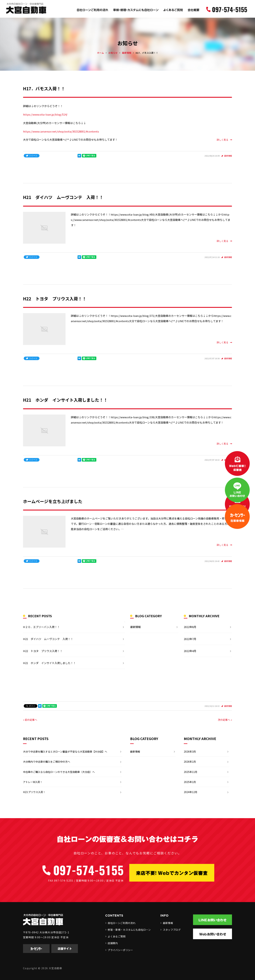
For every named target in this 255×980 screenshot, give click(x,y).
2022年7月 (190, 639)
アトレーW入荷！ (33, 782)
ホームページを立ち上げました (53, 501)
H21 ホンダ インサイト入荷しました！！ (65, 400)
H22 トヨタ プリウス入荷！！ (55, 299)
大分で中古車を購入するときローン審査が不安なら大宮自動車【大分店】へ (65, 752)
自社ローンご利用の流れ (122, 923)
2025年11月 (191, 772)
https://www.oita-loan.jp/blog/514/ (45, 114)
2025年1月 (190, 782)
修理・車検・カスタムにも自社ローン (129, 930)
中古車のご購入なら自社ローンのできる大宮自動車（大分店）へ (59, 772)
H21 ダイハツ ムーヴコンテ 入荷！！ (63, 197)
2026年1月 (190, 762)
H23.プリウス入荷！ (34, 792)
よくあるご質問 (117, 936)
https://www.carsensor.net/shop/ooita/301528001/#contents (61, 131)
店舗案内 (113, 943)
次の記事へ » (225, 720)
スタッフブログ (172, 930)
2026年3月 (190, 752)
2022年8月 (190, 627)
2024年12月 (191, 792)
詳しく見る (224, 140)
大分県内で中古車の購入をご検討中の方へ (47, 762)
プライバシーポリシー (120, 950)
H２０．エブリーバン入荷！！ (41, 627)
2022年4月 (190, 651)
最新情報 (228, 156)
